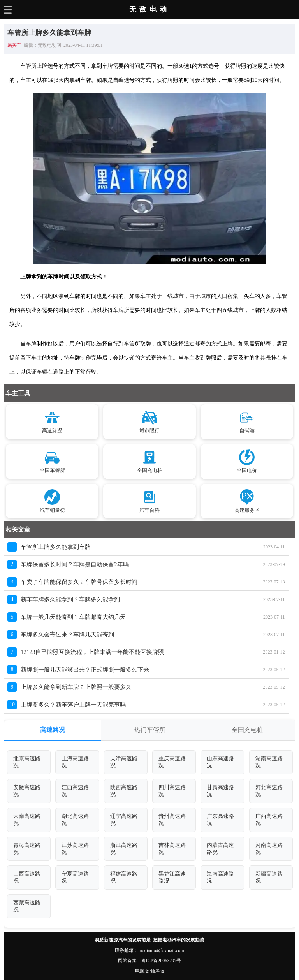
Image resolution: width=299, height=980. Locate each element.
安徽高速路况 (27, 791)
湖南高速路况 (269, 762)
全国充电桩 (247, 730)
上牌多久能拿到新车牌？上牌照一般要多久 (76, 687)
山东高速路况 (220, 762)
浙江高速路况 (124, 849)
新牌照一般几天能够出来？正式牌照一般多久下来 (85, 670)
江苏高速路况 (75, 849)
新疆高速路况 (269, 877)
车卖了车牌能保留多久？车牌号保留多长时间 (79, 582)
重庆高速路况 (172, 762)
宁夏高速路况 (75, 877)
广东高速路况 (220, 820)
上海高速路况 (75, 762)
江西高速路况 (75, 791)
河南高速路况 (269, 849)
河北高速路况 (269, 791)
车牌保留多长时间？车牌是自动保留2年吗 (75, 564)
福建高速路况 (124, 877)
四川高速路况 (172, 791)
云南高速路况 (27, 820)
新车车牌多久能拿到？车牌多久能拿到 (70, 599)
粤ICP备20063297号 (161, 961)
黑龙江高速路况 (172, 877)
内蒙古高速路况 (220, 849)
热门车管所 (150, 730)
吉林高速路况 (172, 849)
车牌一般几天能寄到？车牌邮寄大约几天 (73, 617)
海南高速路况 (220, 877)
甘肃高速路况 (220, 791)
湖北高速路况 (75, 820)
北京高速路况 (27, 762)
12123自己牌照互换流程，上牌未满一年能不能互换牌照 (92, 652)
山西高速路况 (27, 877)
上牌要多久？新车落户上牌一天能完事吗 (73, 705)
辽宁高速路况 (124, 820)
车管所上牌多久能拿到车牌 (56, 547)
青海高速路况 (27, 849)
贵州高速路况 (172, 820)
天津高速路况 (124, 762)
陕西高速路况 (124, 791)
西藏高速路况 (27, 906)
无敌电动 (149, 9)
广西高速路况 (269, 820)
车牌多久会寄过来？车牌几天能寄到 (67, 635)
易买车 (14, 45)
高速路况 (53, 730)
